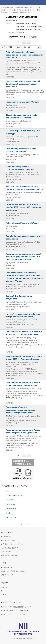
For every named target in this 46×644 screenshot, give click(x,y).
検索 (38, 3)
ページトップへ (23, 524)
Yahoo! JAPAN (11, 517)
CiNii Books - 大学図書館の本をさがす (15, 571)
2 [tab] (26, 483)
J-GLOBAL (9, 500)
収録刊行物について (8, 540)
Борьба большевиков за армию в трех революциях (24, 237)
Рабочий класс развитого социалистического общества (20, 168)
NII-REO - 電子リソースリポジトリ (13, 614)
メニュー (43, 3)
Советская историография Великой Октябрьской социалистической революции (23, 84)
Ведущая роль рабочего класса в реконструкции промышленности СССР (25, 188)
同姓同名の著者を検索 (16, 32)
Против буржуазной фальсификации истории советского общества (23, 315)
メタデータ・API (7, 575)
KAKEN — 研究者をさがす (15, 496)
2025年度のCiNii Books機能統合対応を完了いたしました (21, 7)
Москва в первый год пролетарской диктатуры (23, 132)
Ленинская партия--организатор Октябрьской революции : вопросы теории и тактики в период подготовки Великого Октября (24, 277)
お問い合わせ (6, 552)
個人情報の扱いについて (10, 548)
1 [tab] (22, 483)
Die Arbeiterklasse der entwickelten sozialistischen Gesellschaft (22, 116)
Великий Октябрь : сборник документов (19, 297)
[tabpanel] (23, 470)
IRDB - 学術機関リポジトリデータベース (16, 611)
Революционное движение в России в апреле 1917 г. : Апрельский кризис (24, 358)
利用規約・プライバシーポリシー (13, 544)
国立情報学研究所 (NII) (9, 555)
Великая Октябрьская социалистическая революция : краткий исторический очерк (21, 410)
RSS (3, 591)
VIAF (7, 491)
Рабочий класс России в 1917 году (22, 223)
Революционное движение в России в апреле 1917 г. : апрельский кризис (24, 333)
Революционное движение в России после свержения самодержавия (23, 384)
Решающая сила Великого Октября (23, 102)
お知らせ (4, 587)
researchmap (10, 504)
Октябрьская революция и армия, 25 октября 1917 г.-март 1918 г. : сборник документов (23, 207)
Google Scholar (11, 509)
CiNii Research (6, 568)
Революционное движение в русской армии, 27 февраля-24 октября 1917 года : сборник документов (23, 257)
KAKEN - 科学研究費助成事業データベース (16, 607)
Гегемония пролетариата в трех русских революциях (21, 150)
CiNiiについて (6, 537)
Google (8, 513)
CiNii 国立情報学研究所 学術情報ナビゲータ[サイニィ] (10, 3)
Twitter (4, 595)
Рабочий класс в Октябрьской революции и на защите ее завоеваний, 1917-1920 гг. (25, 55)
